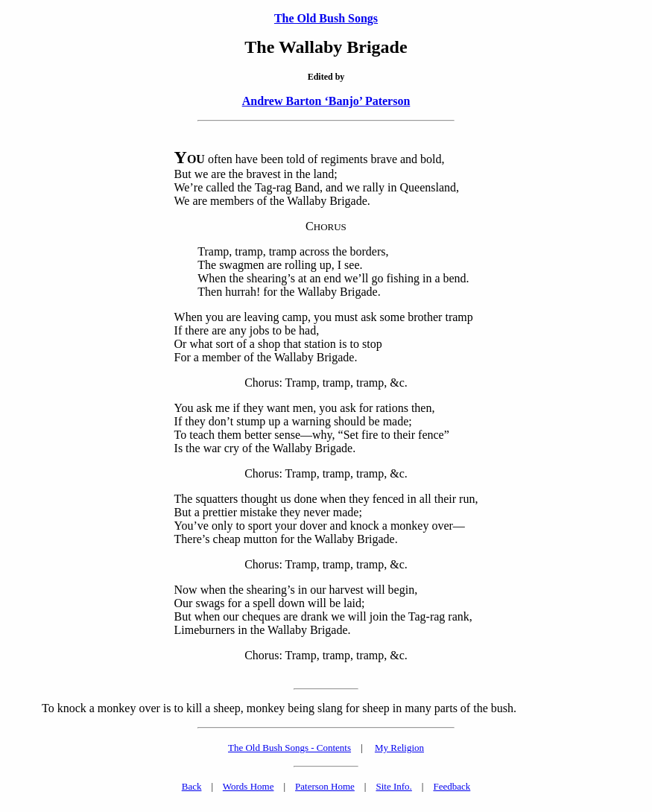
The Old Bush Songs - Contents (289, 748)
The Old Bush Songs (326, 18)
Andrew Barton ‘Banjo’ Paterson (326, 101)
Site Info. (393, 786)
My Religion (399, 748)
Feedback (452, 786)
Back (192, 786)
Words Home (249, 786)
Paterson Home (325, 786)
